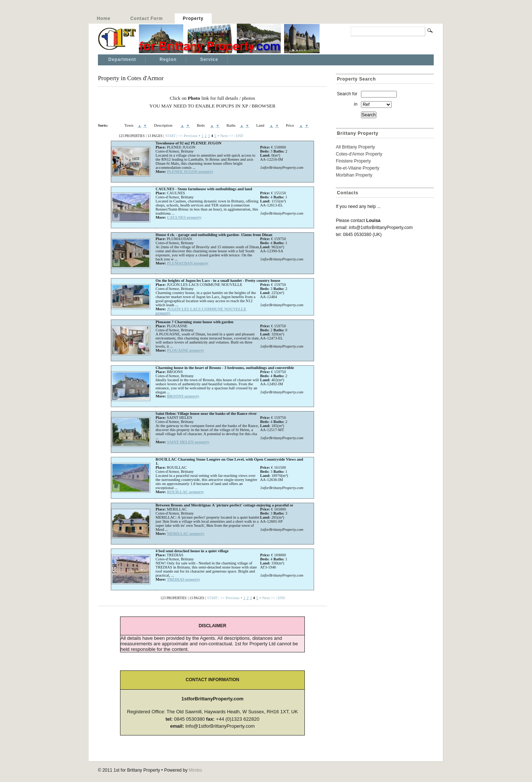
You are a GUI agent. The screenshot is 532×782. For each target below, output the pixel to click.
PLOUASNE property (186, 350)
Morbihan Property (354, 175)
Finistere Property (353, 161)
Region (168, 59)
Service (209, 59)
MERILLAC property (186, 534)
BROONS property (183, 396)
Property (193, 18)
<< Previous (188, 136)
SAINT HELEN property (188, 442)
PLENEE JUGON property (190, 172)
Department (122, 59)
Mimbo (195, 770)
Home (104, 18)
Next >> (227, 136)
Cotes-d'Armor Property (359, 154)
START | (171, 136)
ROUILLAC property (185, 492)
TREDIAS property (184, 579)
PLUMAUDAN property (188, 263)
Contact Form (147, 18)
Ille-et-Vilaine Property (358, 168)
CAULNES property (184, 217)
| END (239, 136)
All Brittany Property (355, 147)
